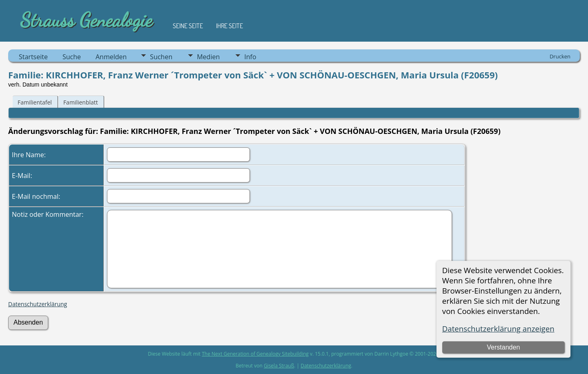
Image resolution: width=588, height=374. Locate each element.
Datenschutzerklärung (38, 304)
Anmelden (111, 57)
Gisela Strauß (279, 366)
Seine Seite (188, 26)
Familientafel (35, 102)
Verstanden (503, 347)
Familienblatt (81, 102)
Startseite (33, 57)
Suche (72, 57)
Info (250, 57)
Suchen (161, 57)
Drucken (560, 56)
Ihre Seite (229, 26)
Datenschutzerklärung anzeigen (498, 328)
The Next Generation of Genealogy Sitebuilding (255, 354)
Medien (208, 57)
